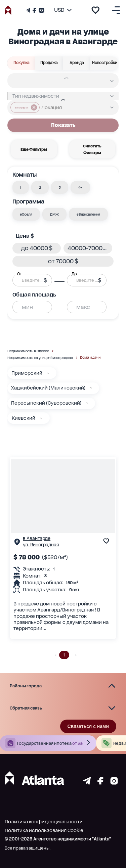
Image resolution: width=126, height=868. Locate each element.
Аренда (77, 63)
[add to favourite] (95, 10)
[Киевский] (41, 418)
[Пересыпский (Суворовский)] (87, 403)
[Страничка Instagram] (41, 10)
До (74, 274)
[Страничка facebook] (100, 783)
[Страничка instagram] (114, 783)
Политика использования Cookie (44, 830)
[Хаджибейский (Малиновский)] (91, 388)
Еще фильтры (34, 149)
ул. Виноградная (41, 545)
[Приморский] (48, 373)
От (19, 274)
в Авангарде (37, 538)
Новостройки (105, 63)
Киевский (24, 418)
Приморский (27, 373)
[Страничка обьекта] (17, 543)
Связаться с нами (88, 726)
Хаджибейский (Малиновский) (48, 388)
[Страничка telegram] (87, 783)
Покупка (22, 63)
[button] (21, 187)
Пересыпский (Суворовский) (46, 403)
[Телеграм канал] (29, 10)
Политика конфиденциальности (44, 822)
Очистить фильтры (92, 149)
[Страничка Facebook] (34, 10)
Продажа (49, 63)
